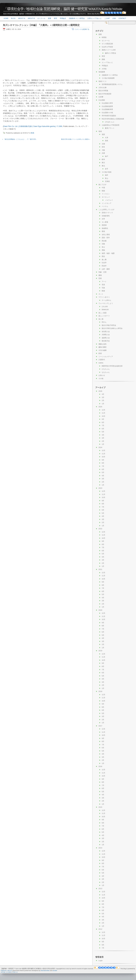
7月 (103, 425)
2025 (100, 407)
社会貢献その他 (107, 113)
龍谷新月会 (106, 341)
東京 (103, 163)
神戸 (107, 156)
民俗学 (104, 266)
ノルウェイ (109, 200)
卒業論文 (63, 18)
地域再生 (105, 228)
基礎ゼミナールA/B (109, 50)
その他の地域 (107, 172)
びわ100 (105, 307)
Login (101, 961)
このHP (107, 18)
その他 (101, 378)
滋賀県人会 (106, 338)
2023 (100, 488)
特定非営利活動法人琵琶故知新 (113, 119)
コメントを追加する (82, 29)
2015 (100, 807)
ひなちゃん (106, 369)
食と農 (104, 260)
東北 (103, 166)
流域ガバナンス (107, 213)
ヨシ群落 (105, 222)
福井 (107, 175)
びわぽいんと (110, 122)
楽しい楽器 (103, 313)
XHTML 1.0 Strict (6, 972)
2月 (103, 400)
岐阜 (103, 159)
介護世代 (102, 360)
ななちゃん (106, 372)
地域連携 (102, 72)
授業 (50, 18)
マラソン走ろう (104, 297)
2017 (100, 726)
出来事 (101, 97)
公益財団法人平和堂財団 (111, 125)
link (114, 18)
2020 (100, 610)
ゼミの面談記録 (107, 44)
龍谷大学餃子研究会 (109, 325)
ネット (101, 294)
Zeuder (55, 970)
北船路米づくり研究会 (77, 18)
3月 (103, 397)
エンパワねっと (107, 62)
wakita (101, 363)
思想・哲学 (106, 238)
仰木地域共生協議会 (109, 116)
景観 (103, 250)
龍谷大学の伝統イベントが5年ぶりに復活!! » (76, 139)
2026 (100, 391)
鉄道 (100, 353)
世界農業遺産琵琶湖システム (112, 84)
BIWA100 (105, 310)
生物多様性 (106, 216)
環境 (103, 231)
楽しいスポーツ (104, 316)
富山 (107, 178)
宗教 (103, 244)
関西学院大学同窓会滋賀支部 (112, 366)
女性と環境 (106, 235)
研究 (56, 18)
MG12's (10, 970)
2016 (100, 766)
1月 (103, 404)
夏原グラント (110, 128)
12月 (103, 410)
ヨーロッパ (106, 197)
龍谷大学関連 (103, 91)
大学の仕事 (103, 88)
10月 (103, 416)
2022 (100, 529)
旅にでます (103, 185)
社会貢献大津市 (107, 103)
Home (6, 18)
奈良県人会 (106, 332)
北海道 (107, 181)
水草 (103, 219)
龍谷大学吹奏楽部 (105, 94)
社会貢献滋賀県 (107, 106)
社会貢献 (102, 100)
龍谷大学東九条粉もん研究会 (112, 328)
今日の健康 (103, 350)
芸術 (100, 278)
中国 (103, 188)
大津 (107, 138)
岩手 (107, 169)
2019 (100, 651)
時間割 (104, 37)
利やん (104, 322)
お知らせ (102, 375)
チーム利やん (107, 300)
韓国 (103, 191)
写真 (103, 288)
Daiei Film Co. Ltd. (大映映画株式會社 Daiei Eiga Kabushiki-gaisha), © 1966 (33, 126)
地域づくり (103, 81)
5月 (103, 432)
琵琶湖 (104, 225)
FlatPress (4, 970)
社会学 (104, 263)
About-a (22, 18)
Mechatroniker (45, 970)
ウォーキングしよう (106, 303)
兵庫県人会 (106, 335)
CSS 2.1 (15, 972)
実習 (103, 56)
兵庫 (103, 153)
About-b (31, 18)
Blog (13, 18)
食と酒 (101, 319)
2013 (100, 889)
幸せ (103, 247)
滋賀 (103, 134)
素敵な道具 (103, 344)
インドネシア (107, 203)
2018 (100, 691)
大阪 (103, 150)
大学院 (104, 69)
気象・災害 (103, 272)
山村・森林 (106, 269)
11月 (103, 413)
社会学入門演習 (107, 47)
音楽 (103, 285)
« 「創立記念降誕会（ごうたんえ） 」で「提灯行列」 (20, 139)
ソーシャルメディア (106, 357)
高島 (107, 141)
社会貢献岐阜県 (107, 109)
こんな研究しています (107, 210)
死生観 (104, 241)
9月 (103, 419)
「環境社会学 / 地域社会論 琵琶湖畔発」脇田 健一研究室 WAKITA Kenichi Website (63, 9)
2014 (100, 848)
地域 (100, 131)
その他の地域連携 (108, 78)
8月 (103, 422)
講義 (103, 59)
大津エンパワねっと (95, 18)
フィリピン (106, 194)
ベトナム (105, 206)
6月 (103, 429)
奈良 (103, 147)
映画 (33, 133)
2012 (100, 929)
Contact (122, 18)
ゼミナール (41, 18)
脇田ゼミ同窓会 (111, 53)
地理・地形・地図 (108, 253)
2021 (100, 569)
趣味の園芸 (103, 347)
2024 (100, 447)
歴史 (103, 256)
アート (104, 281)
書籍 (100, 275)
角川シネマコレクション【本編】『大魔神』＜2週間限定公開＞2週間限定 (41, 25)
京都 (103, 144)
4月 (103, 394)
